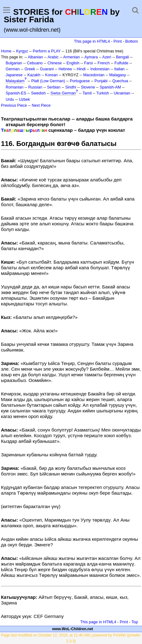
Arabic (53, 57)
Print (118, 41)
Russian (35, 87)
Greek (30, 69)
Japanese (14, 75)
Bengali (123, 57)
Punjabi (101, 81)
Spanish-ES (16, 93)
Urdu (10, 99)
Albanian (35, 57)
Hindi (81, 69)
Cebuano (35, 63)
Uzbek (24, 99)
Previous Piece (14, 105)
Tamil (87, 93)
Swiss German (63, 93)
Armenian (71, 57)
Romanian (15, 87)
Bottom (132, 41)
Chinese (55, 63)
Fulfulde (121, 63)
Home (6, 51)
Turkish (103, 93)
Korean (51, 75)
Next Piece (41, 105)
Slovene (88, 87)
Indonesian (100, 69)
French (104, 63)
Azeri (107, 57)
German (13, 69)
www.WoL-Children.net (73, 629)
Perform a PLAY (47, 51)
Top (135, 622)
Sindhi (71, 87)
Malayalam (15, 81)
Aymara (91, 57)
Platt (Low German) (48, 81)
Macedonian (94, 75)
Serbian (54, 87)
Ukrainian (122, 93)
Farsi (88, 63)
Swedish (38, 93)
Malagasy (117, 75)
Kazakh (34, 75)
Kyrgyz (22, 51)
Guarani (47, 69)
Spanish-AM (110, 87)
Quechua (120, 81)
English (73, 63)
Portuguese (80, 81)
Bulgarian (14, 63)
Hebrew (65, 69)
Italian (119, 69)
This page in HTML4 (92, 41)
